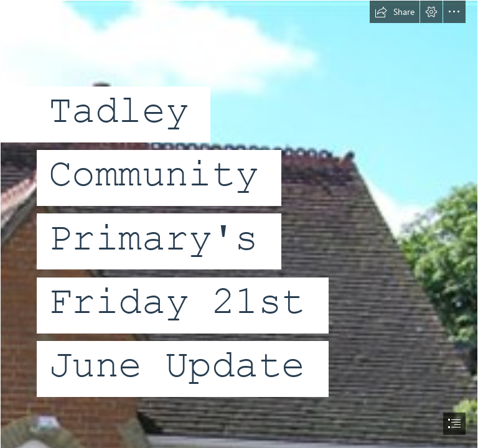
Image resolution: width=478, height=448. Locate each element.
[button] (395, 12)
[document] (239, 224)
